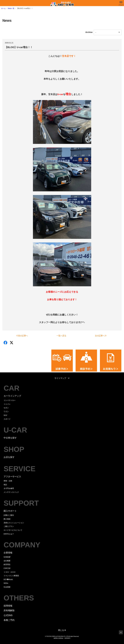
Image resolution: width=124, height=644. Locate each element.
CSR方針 (7, 568)
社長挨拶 (7, 557)
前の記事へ (22, 336)
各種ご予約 (9, 620)
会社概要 (7, 561)
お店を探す (9, 457)
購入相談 (7, 519)
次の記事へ (101, 336)
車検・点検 (8, 481)
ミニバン (7, 404)
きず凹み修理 (9, 488)
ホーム (3, 8)
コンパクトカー (10, 400)
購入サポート (10, 511)
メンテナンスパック (11, 492)
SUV (5, 415)
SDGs (6, 583)
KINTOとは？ (9, 534)
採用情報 (8, 606)
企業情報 (8, 553)
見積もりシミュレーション (14, 523)
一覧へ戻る (61, 336)
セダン (6, 408)
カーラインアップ (12, 396)
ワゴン (6, 411)
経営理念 (7, 564)
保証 (5, 485)
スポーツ (7, 419)
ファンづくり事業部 (11, 576)
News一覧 (11, 8)
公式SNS (8, 615)
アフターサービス (12, 477)
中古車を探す (10, 438)
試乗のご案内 (9, 515)
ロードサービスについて (13, 530)
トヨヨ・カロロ (10, 572)
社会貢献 (7, 587)
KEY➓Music (8, 579)
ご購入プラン (9, 526)
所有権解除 (9, 610)
